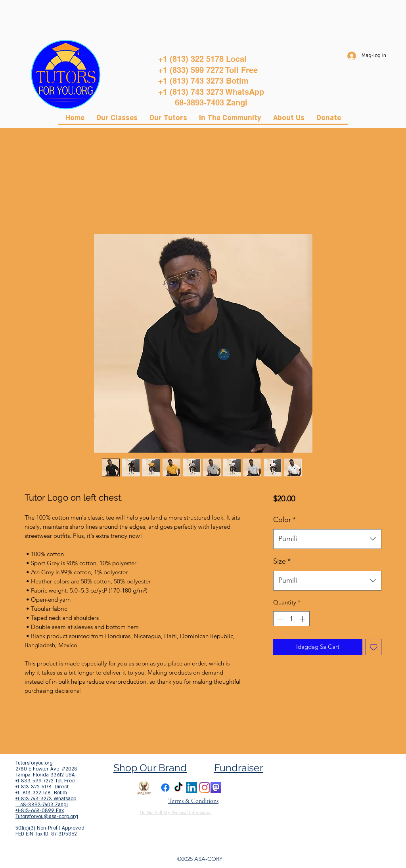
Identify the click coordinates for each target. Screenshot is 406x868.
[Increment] (303, 619)
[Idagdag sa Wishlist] (374, 647)
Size (282, 561)
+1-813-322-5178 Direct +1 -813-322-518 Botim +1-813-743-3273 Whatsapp (46, 793)
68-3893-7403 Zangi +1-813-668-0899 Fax (42, 808)
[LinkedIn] (192, 788)
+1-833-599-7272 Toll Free (45, 781)
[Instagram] (205, 788)
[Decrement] (280, 619)
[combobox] (327, 539)
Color (284, 520)
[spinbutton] (291, 619)
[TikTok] (178, 788)
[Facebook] (165, 788)
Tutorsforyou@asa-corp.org (47, 816)
